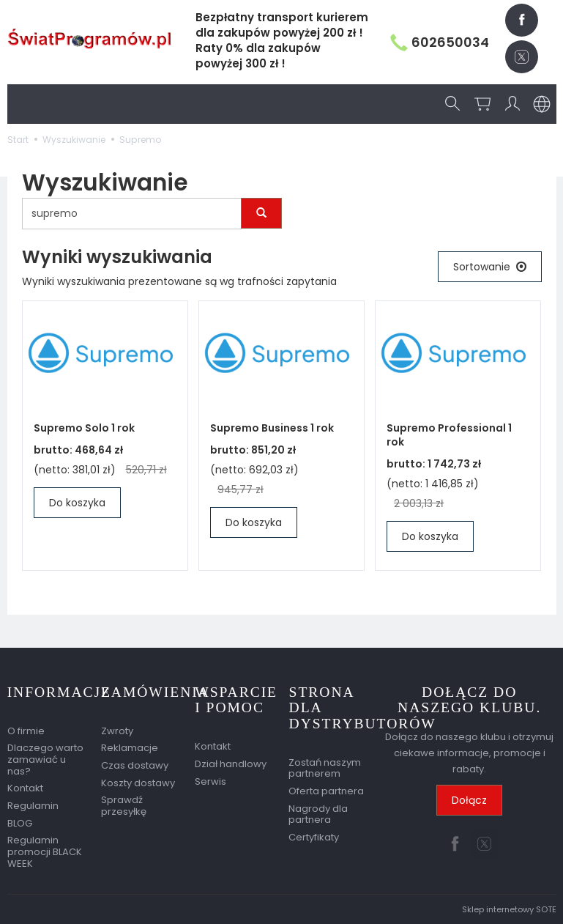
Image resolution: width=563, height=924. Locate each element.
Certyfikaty (314, 837)
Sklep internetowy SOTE (509, 909)
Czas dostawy (135, 765)
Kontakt (25, 788)
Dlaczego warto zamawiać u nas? (45, 759)
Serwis (210, 781)
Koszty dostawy (138, 782)
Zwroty (117, 730)
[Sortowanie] (490, 267)
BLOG (20, 823)
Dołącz (469, 801)
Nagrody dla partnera (318, 814)
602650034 (440, 42)
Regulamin (33, 806)
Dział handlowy (231, 764)
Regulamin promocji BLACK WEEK (45, 851)
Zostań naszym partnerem (325, 768)
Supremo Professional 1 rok (449, 435)
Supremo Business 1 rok (272, 428)
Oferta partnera (326, 791)
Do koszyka (77, 503)
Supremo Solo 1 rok (84, 428)
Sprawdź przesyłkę (124, 806)
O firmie (26, 730)
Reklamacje (130, 748)
